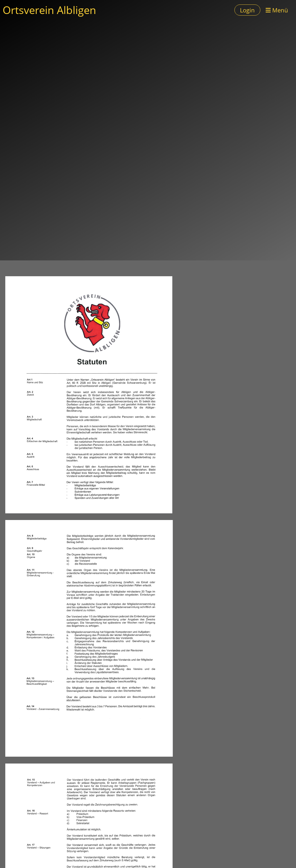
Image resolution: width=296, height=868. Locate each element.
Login (247, 10)
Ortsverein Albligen (49, 10)
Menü (277, 10)
